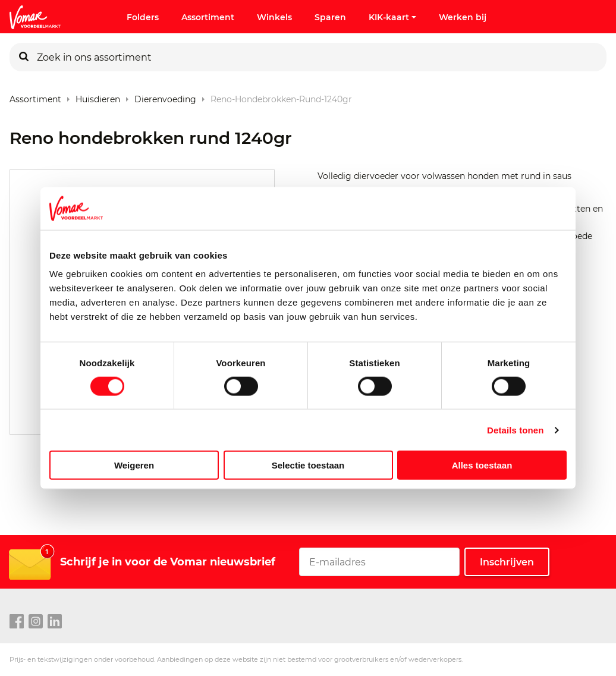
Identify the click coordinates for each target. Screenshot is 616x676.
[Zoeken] (24, 57)
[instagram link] (36, 622)
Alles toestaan (482, 465)
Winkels (274, 17)
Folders (143, 17)
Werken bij (463, 17)
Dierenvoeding (165, 97)
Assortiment (208, 17)
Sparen (330, 17)
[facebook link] (17, 622)
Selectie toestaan (308, 465)
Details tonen (515, 430)
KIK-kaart (392, 17)
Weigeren (134, 465)
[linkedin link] (55, 622)
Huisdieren (98, 97)
